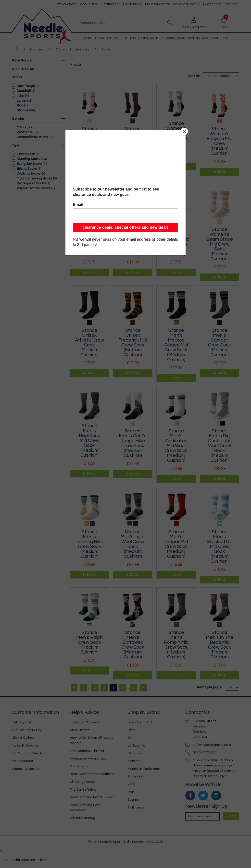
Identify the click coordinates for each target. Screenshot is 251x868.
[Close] (184, 131)
